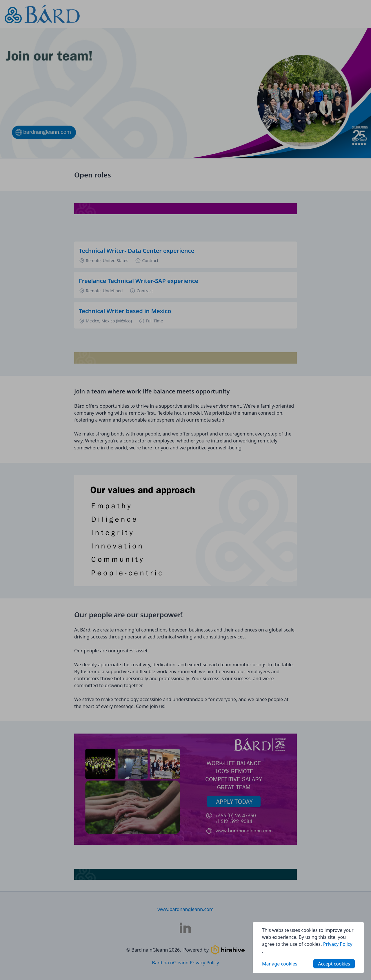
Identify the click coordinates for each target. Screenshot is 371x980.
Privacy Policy (338, 944)
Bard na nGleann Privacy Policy (185, 963)
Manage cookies (280, 964)
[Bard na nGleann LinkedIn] (185, 928)
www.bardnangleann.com (185, 909)
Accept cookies (334, 964)
